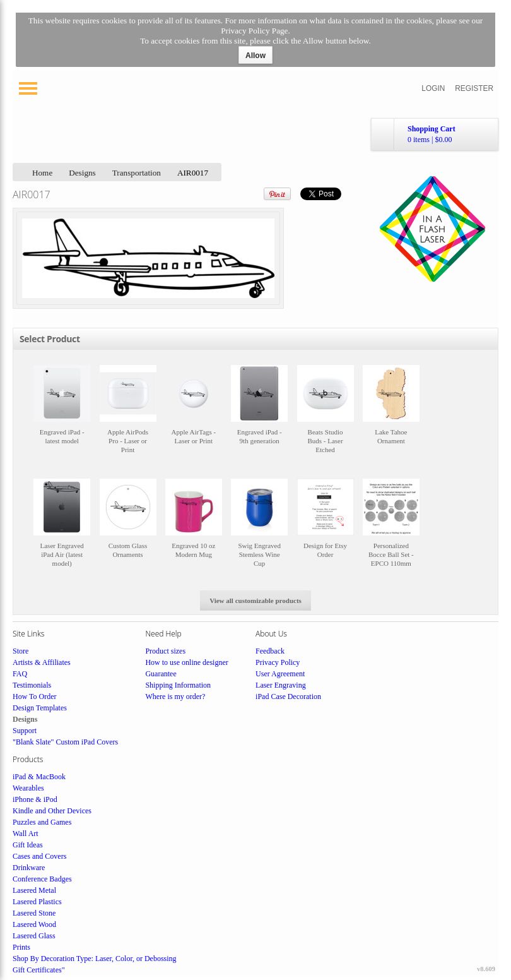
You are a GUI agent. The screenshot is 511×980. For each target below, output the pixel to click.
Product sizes (165, 651)
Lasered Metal (34, 890)
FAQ (20, 674)
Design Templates (40, 708)
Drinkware (29, 868)
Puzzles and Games (42, 822)
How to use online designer (186, 662)
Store (21, 651)
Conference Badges (42, 879)
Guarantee (161, 674)
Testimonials (32, 685)
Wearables (28, 788)
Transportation (137, 173)
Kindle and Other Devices (52, 811)
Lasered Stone (34, 913)
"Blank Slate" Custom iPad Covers (65, 742)
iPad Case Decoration (288, 696)
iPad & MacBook (39, 777)
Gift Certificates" (39, 970)
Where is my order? (175, 696)
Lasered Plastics (37, 902)
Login (433, 88)
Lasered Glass (34, 936)
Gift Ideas (28, 845)
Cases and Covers (39, 856)
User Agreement (280, 674)
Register (474, 88)
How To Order (35, 696)
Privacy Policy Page (254, 31)
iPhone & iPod (35, 799)
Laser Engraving (281, 685)
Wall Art (26, 834)
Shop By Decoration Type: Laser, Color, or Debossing (95, 959)
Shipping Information (178, 685)
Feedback (270, 651)
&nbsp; (62, 415)
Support (25, 731)
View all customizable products (255, 601)
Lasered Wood (34, 924)
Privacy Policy (278, 662)
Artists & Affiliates (42, 662)
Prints (21, 947)
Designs (82, 173)
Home (42, 173)
